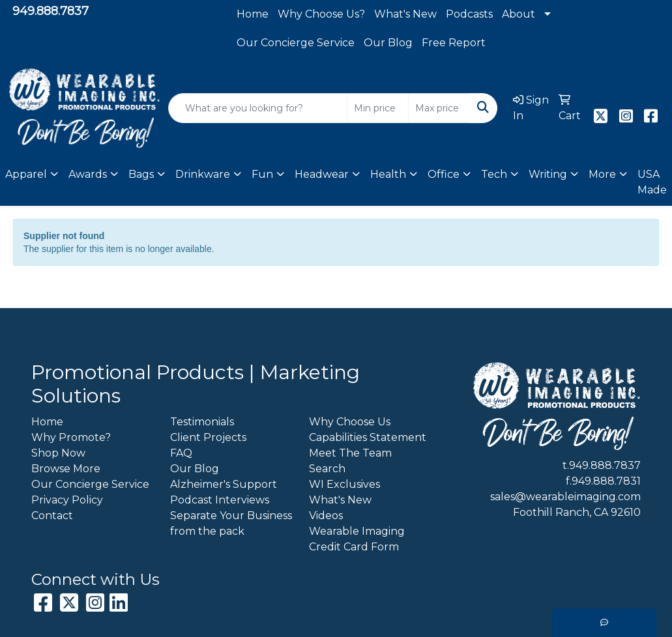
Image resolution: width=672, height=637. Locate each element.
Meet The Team (350, 453)
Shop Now (58, 453)
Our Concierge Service (296, 43)
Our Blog (388, 43)
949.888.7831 (606, 481)
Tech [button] (494, 174)
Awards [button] (88, 174)
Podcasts (469, 14)
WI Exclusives (344, 484)
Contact (52, 516)
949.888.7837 (51, 11)
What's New (405, 14)
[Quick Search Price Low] (378, 108)
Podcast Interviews (220, 500)
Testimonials (202, 422)
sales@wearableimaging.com (565, 497)
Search (327, 469)
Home (253, 14)
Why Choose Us (350, 422)
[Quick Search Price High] (439, 108)
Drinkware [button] (203, 174)
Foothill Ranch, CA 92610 (577, 512)
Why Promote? (71, 437)
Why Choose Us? (321, 14)
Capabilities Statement (368, 437)
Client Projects (208, 437)
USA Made (652, 182)
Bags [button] (141, 174)
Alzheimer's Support (224, 484)
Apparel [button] (26, 174)
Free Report (454, 43)
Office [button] (444, 174)
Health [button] (388, 174)
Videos (326, 516)
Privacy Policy (67, 500)
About (519, 14)
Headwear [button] (322, 174)
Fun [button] (262, 174)
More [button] (602, 174)
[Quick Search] (258, 108)
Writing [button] (548, 174)
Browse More (66, 469)
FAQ (181, 453)
